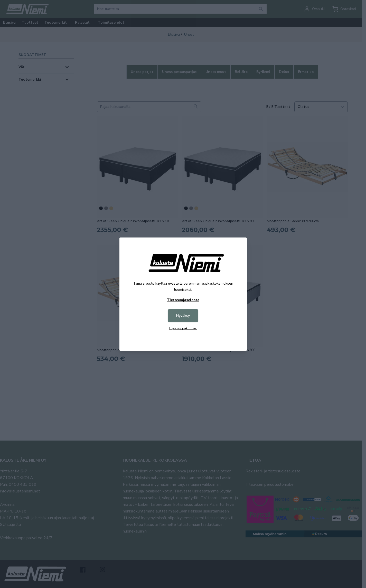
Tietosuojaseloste (183, 300)
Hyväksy (183, 315)
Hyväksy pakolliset (183, 328)
